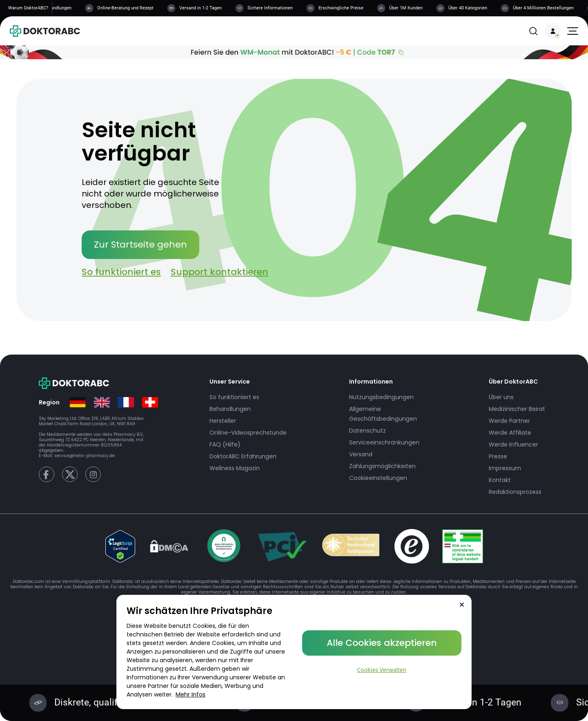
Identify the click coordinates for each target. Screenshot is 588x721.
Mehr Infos (190, 694)
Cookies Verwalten (382, 670)
